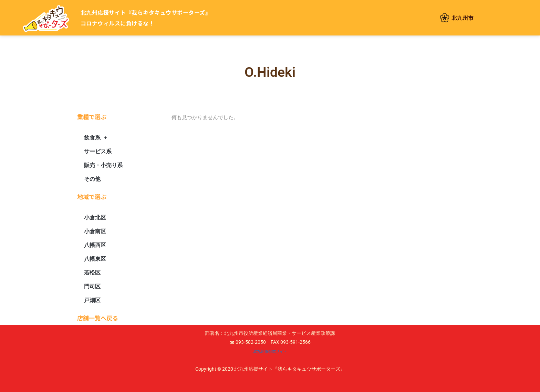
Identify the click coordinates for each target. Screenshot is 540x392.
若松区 (92, 273)
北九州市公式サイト (270, 351)
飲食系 (95, 138)
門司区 (92, 286)
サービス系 (98, 151)
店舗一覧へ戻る (98, 318)
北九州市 (463, 18)
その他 (92, 179)
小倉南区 (95, 231)
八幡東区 (95, 259)
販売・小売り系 (103, 165)
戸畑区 (92, 300)
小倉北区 (95, 218)
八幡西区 (95, 245)
